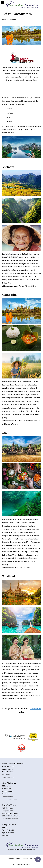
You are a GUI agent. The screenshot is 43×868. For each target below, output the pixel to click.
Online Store (31, 858)
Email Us (11, 828)
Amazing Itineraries (13, 770)
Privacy (28, 865)
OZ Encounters (12, 789)
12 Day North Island (13, 809)
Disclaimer (16, 865)
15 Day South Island (13, 811)
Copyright (22, 865)
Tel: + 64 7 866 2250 (13, 831)
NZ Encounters (12, 787)
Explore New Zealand (13, 767)
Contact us (35, 709)
